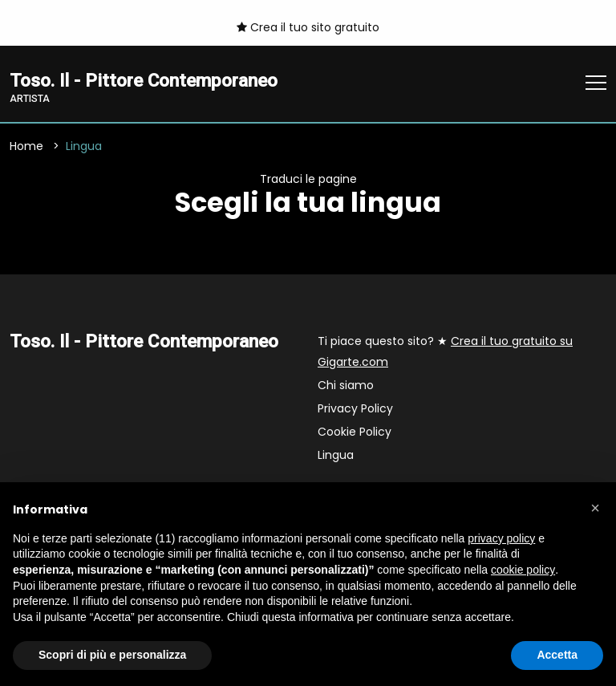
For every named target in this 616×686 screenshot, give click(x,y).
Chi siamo (346, 385)
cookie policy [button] (523, 570)
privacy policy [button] (501, 538)
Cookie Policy (355, 432)
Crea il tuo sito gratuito (308, 27)
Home (26, 146)
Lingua (336, 455)
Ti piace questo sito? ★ (445, 351)
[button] (595, 508)
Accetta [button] (557, 655)
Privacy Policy (355, 408)
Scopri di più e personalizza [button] (112, 655)
